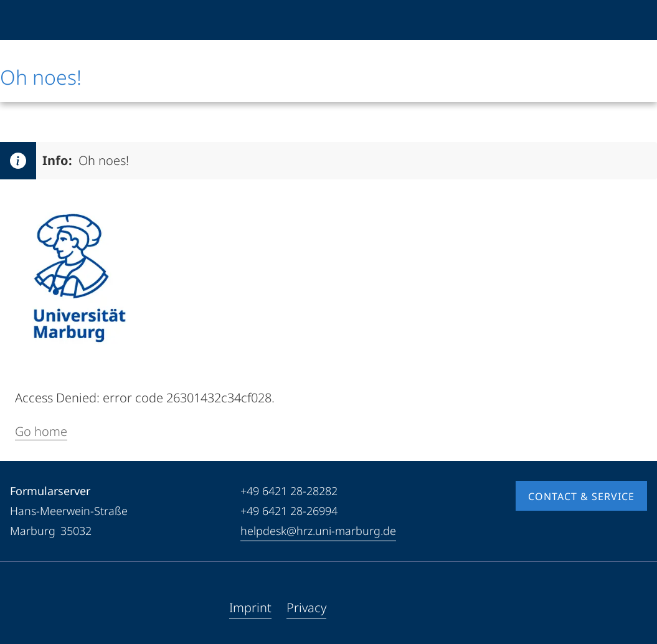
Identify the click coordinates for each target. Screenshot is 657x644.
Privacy (306, 608)
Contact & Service (581, 496)
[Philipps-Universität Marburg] (42, 20)
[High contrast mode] (636, 20)
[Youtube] (40, 608)
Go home (41, 431)
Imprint (250, 608)
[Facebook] (20, 608)
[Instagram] (60, 608)
